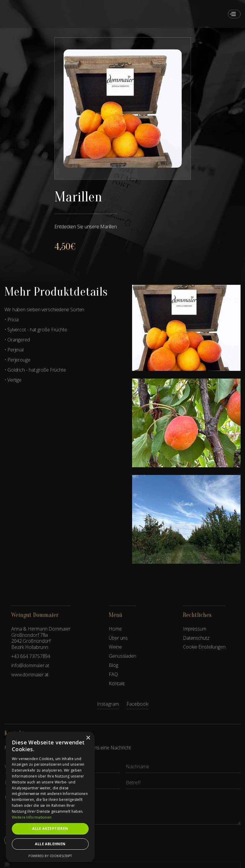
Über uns (118, 638)
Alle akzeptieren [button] (50, 829)
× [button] (88, 738)
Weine (115, 647)
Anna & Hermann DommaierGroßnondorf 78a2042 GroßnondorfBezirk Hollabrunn (41, 638)
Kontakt (117, 684)
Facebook (137, 704)
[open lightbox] (123, 109)
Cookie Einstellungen (204, 647)
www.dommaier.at (30, 675)
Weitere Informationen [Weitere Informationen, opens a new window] (32, 817)
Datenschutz (196, 638)
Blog (113, 665)
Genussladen (123, 656)
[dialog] (50, 797)
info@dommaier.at (30, 666)
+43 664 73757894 (31, 656)
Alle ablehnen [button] (50, 844)
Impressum (195, 629)
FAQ (113, 674)
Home (115, 629)
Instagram (108, 704)
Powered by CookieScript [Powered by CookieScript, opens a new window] (50, 856)
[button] (233, 14)
